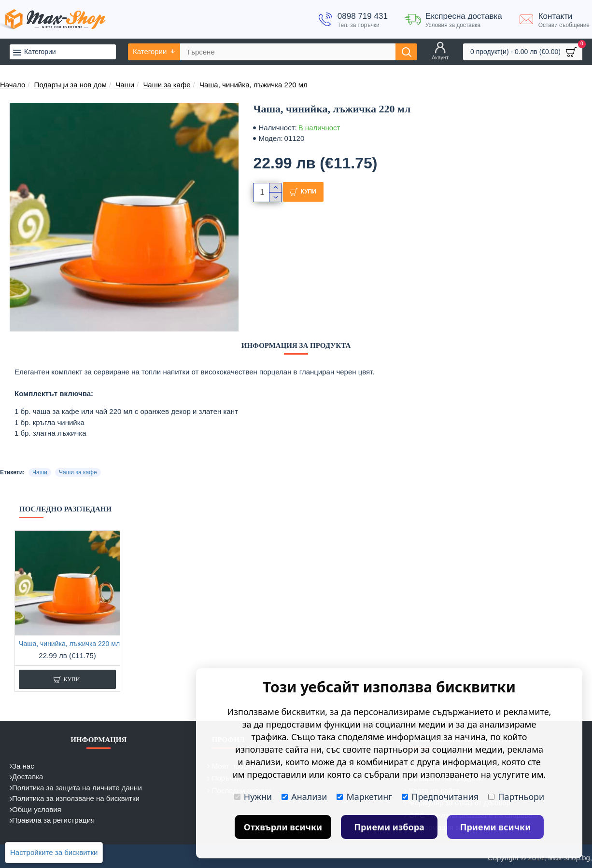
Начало (13, 85)
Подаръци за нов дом (70, 85)
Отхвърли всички (283, 827)
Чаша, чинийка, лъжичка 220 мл (69, 644)
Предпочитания (440, 797)
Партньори (516, 797)
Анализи (304, 797)
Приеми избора (389, 827)
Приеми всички (496, 827)
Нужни (253, 797)
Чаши (125, 85)
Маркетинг (364, 797)
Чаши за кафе (167, 85)
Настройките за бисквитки (54, 852)
